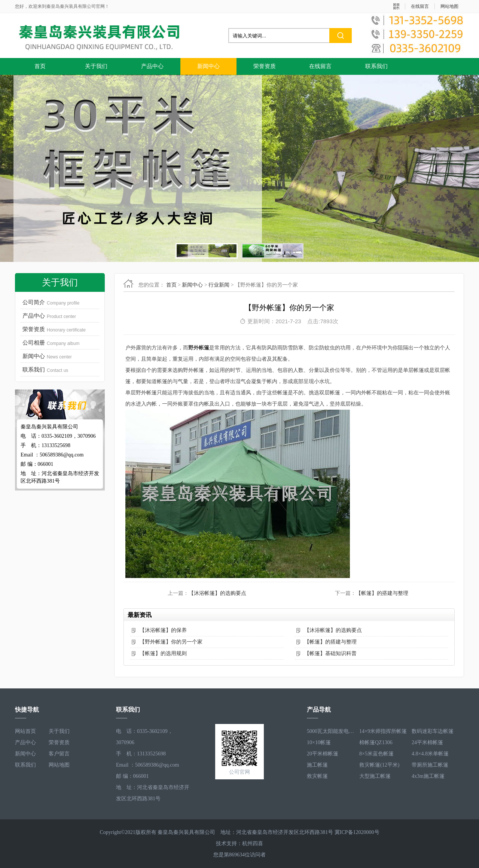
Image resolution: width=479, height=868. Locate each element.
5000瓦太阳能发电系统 (331, 731)
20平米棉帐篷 (323, 754)
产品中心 (152, 66)
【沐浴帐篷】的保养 (163, 630)
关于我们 (96, 66)
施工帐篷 (317, 765)
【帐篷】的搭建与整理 (382, 593)
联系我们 (376, 66)
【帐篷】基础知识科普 (330, 653)
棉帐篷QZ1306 (376, 742)
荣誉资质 (265, 66)
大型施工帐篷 (375, 776)
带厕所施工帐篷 (430, 765)
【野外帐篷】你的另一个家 (171, 642)
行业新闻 (219, 285)
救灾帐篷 (317, 776)
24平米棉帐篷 (427, 742)
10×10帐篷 (319, 742)
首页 (40, 66)
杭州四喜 (253, 843)
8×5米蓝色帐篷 (376, 754)
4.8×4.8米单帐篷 (430, 754)
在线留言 (420, 6)
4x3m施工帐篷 (428, 776)
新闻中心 (208, 66)
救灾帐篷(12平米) (379, 765)
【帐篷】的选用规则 (163, 653)
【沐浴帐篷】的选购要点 (217, 593)
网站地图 (449, 6)
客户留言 (59, 754)
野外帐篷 (199, 348)
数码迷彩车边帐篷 (433, 731)
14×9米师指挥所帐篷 (383, 731)
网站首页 (25, 731)
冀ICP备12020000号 (357, 832)
